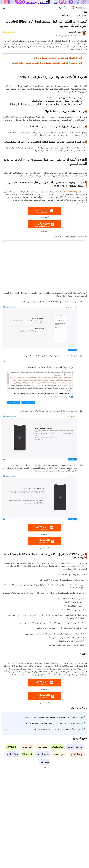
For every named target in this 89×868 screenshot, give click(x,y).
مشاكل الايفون (12, 754)
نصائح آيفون (42, 747)
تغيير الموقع (28, 747)
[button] (45, 767)
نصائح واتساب (57, 747)
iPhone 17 (27, 754)
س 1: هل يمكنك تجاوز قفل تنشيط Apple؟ (64, 97)
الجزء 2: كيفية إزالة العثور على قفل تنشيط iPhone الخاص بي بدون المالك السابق (47, 63)
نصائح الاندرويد (43, 754)
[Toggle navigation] (5, 8)
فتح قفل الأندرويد (75, 747)
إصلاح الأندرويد (59, 754)
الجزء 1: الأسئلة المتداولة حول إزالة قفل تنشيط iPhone (58, 58)
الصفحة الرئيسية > (80, 15)
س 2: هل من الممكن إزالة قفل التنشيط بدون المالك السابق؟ (56, 101)
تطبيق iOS (44, 762)
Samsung (11, 747)
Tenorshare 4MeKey (68, 192)
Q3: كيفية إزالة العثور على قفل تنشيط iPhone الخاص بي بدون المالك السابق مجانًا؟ (46, 104)
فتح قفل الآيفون (77, 754)
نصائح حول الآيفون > (66, 15)
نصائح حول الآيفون (62, 35)
